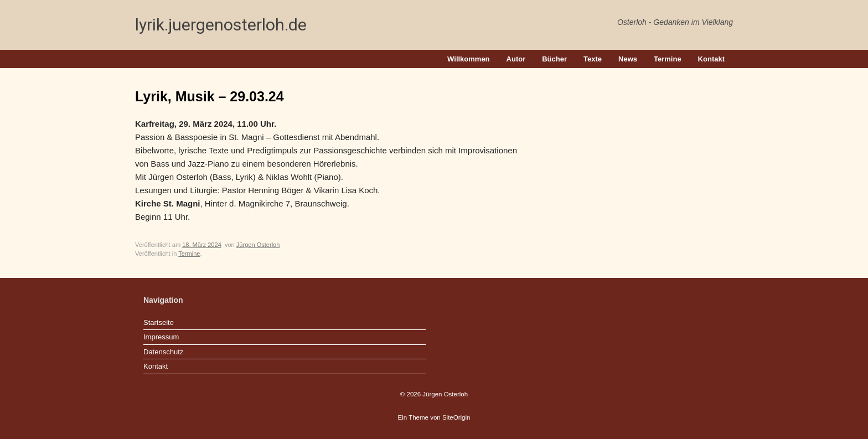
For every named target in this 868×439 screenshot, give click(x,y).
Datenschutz (163, 352)
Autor (516, 59)
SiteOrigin (456, 417)
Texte (593, 59)
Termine (668, 59)
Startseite (159, 322)
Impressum (161, 337)
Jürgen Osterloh (258, 245)
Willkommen (468, 59)
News (628, 59)
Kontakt (711, 59)
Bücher (554, 59)
